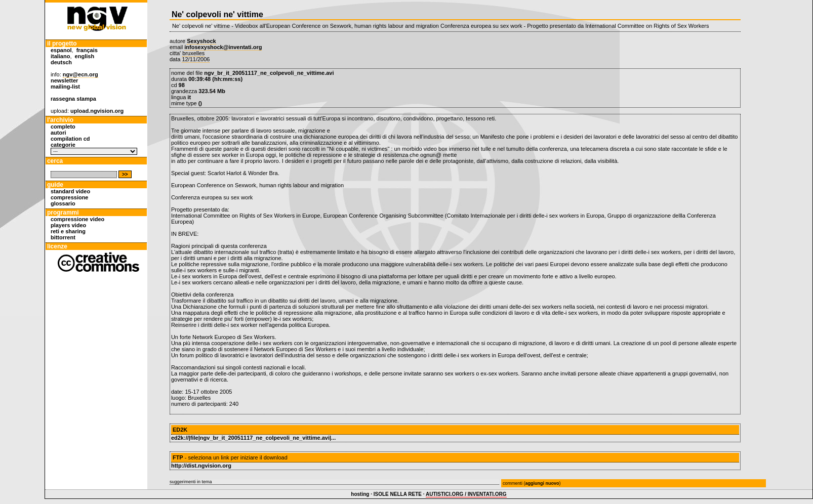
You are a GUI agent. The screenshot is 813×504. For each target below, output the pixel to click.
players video (68, 225)
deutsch (61, 62)
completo (63, 127)
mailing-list (65, 87)
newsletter (64, 80)
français (87, 50)
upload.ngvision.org (97, 111)
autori (58, 133)
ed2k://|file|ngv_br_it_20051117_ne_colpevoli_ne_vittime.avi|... (253, 438)
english (85, 56)
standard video (70, 191)
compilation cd (70, 139)
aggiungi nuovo (542, 483)
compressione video (77, 219)
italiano (60, 56)
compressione (70, 197)
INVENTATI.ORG (487, 494)
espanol (61, 50)
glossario (63, 203)
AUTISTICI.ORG (444, 494)
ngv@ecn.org (80, 74)
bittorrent (63, 237)
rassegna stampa (73, 99)
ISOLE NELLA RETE (398, 494)
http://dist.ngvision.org (201, 466)
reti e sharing (68, 231)
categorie (63, 145)
